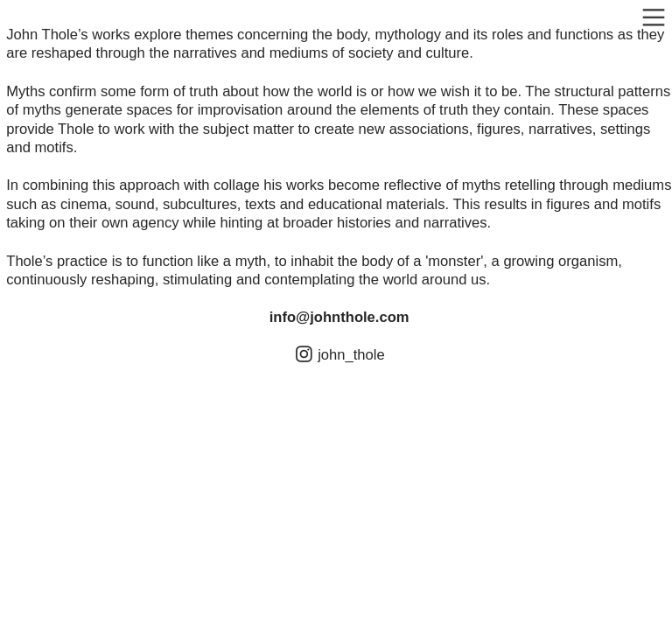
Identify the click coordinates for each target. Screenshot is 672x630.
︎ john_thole (342, 355)
